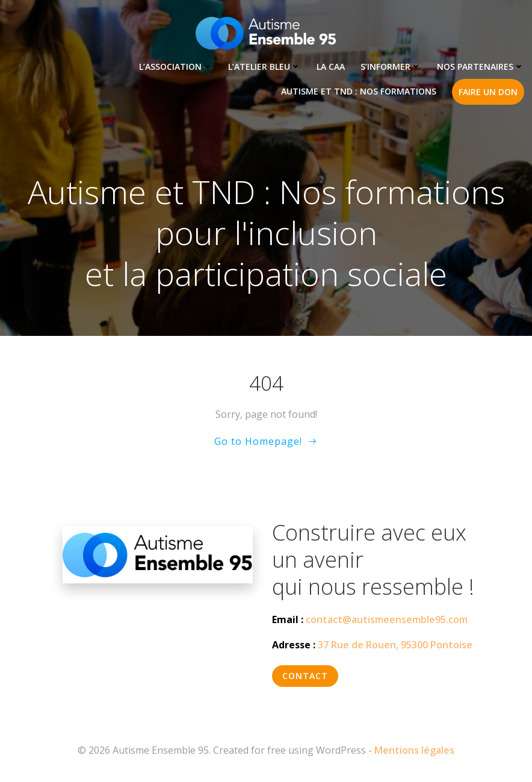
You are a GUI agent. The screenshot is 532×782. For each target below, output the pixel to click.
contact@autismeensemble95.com (387, 619)
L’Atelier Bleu (264, 67)
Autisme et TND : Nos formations (359, 91)
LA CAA (331, 67)
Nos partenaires (481, 67)
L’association (176, 67)
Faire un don (488, 92)
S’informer (391, 67)
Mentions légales (414, 750)
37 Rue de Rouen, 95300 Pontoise (395, 645)
